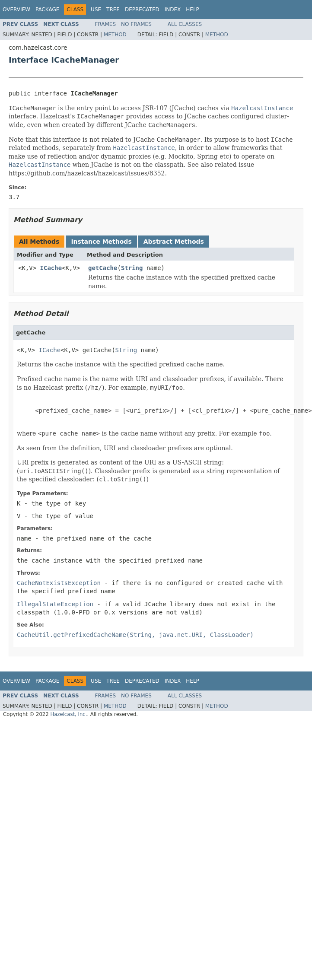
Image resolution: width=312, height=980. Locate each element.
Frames (106, 24)
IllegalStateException (55, 604)
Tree (113, 10)
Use (96, 10)
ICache (51, 268)
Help (193, 10)
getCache (103, 268)
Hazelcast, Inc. (68, 714)
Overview (16, 10)
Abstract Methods (174, 242)
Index (173, 10)
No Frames (136, 24)
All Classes (185, 24)
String (132, 268)
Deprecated (142, 10)
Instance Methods (101, 242)
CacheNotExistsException (59, 583)
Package (47, 10)
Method (115, 35)
